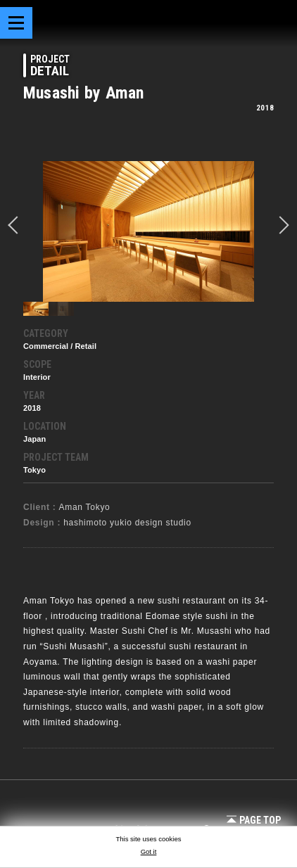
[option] (148, 231)
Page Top (254, 820)
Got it (149, 851)
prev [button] (17, 225)
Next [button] (280, 225)
